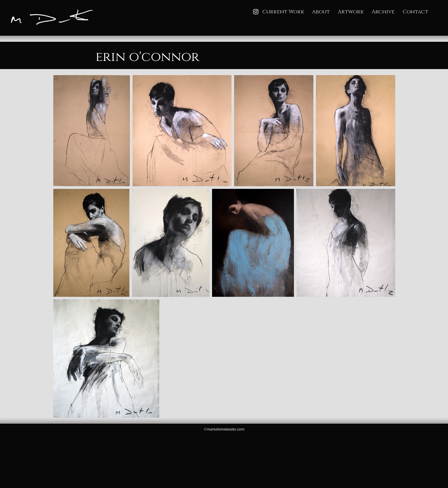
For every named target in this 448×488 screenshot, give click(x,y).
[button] (351, 12)
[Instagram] (256, 12)
